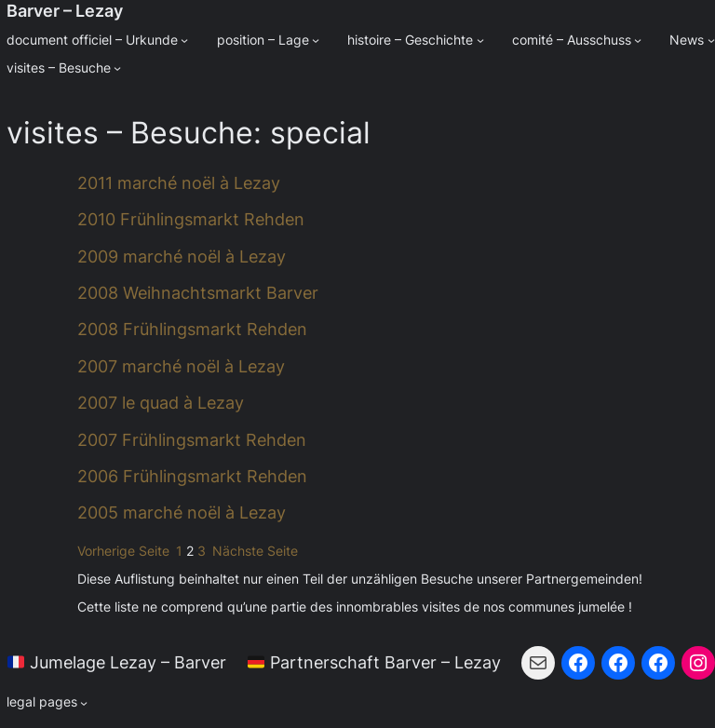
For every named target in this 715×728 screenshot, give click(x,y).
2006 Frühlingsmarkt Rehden (192, 476)
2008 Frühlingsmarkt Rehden (192, 329)
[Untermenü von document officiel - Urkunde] (184, 40)
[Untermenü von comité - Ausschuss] (638, 40)
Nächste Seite (255, 551)
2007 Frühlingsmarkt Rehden (192, 440)
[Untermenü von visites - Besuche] (117, 68)
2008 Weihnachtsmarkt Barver (198, 293)
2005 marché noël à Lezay (182, 512)
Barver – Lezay (65, 11)
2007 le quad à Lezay (161, 403)
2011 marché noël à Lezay (179, 183)
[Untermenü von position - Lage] (316, 40)
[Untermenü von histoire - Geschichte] (480, 40)
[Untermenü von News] (711, 40)
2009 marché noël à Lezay (182, 256)
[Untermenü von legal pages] (47, 702)
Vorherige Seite (123, 551)
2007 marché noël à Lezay (181, 366)
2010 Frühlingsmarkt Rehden (191, 219)
